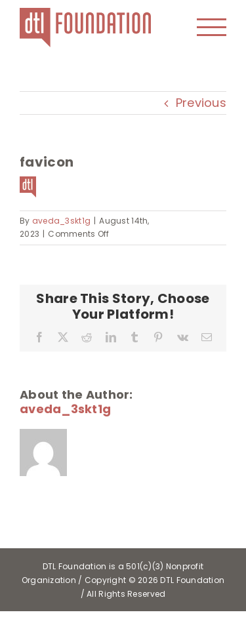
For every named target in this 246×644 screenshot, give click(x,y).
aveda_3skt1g (61, 221)
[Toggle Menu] (212, 27)
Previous (201, 103)
